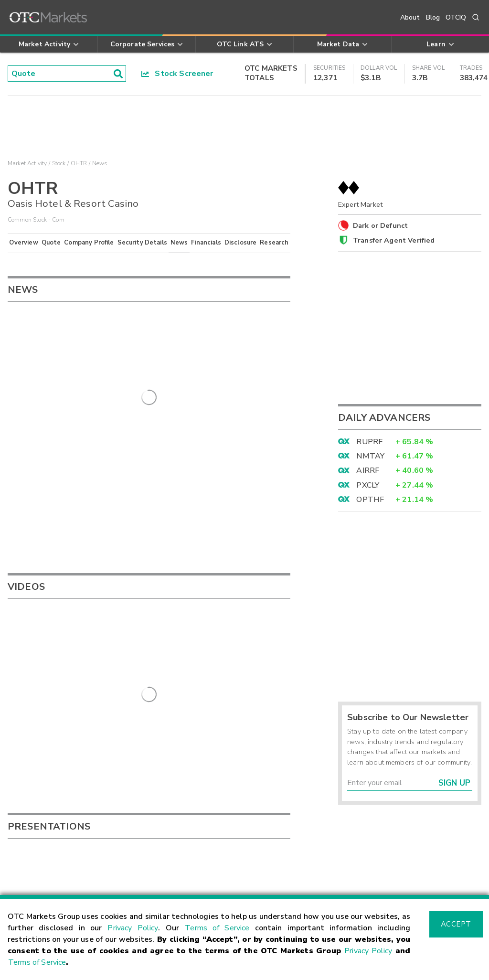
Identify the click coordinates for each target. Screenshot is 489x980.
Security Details (142, 243)
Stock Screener (177, 74)
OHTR (79, 163)
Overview (23, 243)
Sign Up (454, 783)
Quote (51, 243)
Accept (456, 924)
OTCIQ (456, 17)
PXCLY (368, 485)
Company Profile (89, 243)
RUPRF (369, 442)
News (179, 243)
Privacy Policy (133, 928)
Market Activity (27, 163)
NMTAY (370, 456)
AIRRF (368, 470)
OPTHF (370, 500)
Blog (433, 17)
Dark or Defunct (380, 225)
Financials (206, 243)
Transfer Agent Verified (394, 240)
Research (274, 243)
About (410, 17)
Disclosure (241, 243)
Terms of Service (217, 928)
